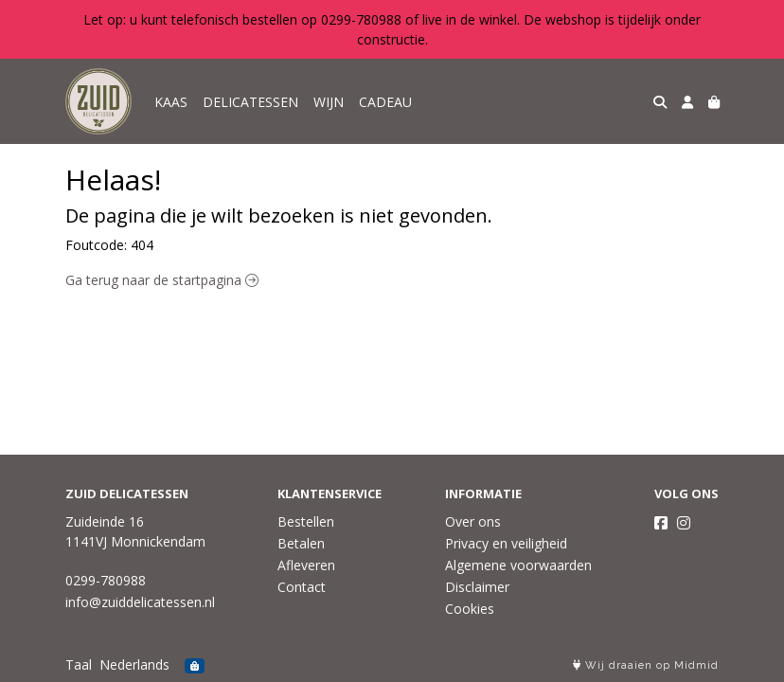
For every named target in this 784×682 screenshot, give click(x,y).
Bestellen (306, 521)
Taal (79, 664)
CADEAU (385, 102)
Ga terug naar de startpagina (162, 280)
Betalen (301, 543)
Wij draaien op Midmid (646, 665)
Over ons (473, 521)
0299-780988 (106, 580)
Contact (302, 587)
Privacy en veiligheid (506, 543)
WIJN (329, 102)
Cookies (470, 609)
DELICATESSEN (250, 102)
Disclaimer (477, 587)
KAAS (171, 102)
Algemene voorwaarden (518, 565)
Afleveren (306, 565)
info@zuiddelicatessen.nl (140, 602)
